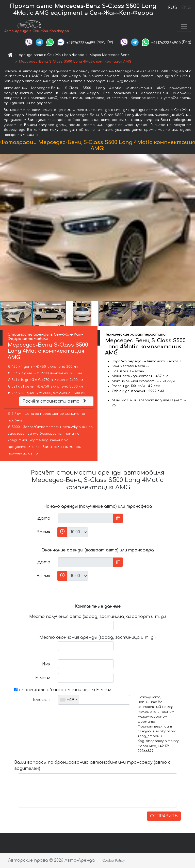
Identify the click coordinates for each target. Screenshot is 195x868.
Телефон (41, 700)
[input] (86, 518)
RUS (173, 8)
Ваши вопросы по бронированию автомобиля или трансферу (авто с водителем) (92, 765)
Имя (46, 664)
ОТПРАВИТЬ (164, 816)
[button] (190, 227)
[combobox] (68, 700)
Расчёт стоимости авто (55, 401)
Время (43, 532)
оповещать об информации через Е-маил (63, 690)
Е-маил (43, 678)
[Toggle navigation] (184, 27)
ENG (186, 8)
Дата (44, 518)
